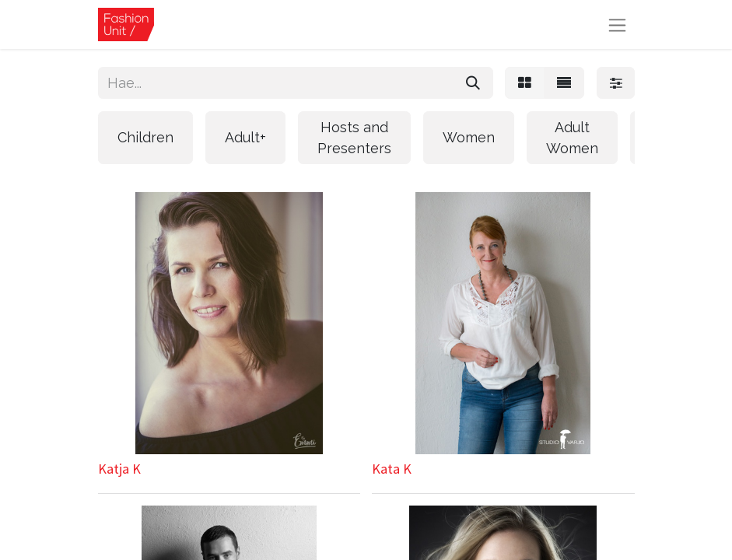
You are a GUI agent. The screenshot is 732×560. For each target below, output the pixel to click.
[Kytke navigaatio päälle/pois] (617, 24)
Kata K (392, 469)
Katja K (119, 469)
